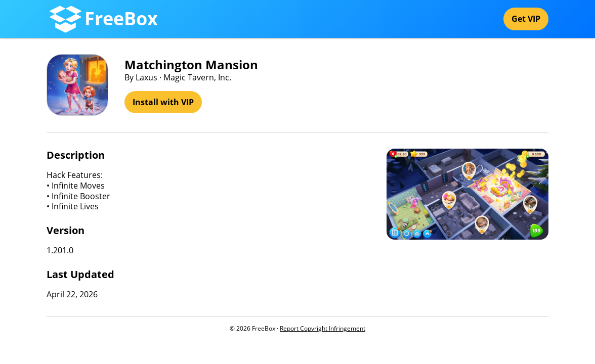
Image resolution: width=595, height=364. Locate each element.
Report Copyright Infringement (323, 328)
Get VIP (526, 19)
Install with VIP (163, 102)
